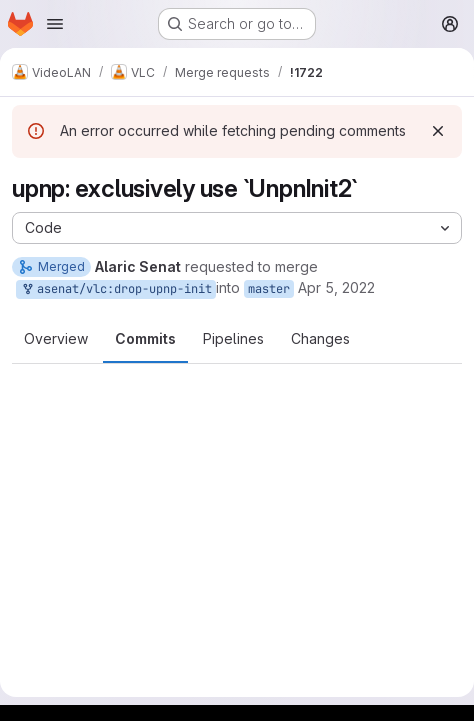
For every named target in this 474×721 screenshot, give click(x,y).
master (269, 289)
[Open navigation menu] (55, 24)
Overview (56, 338)
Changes (320, 338)
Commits (145, 338)
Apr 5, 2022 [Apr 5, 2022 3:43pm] (336, 287)
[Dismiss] (438, 131)
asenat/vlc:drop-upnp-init (116, 289)
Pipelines (233, 338)
